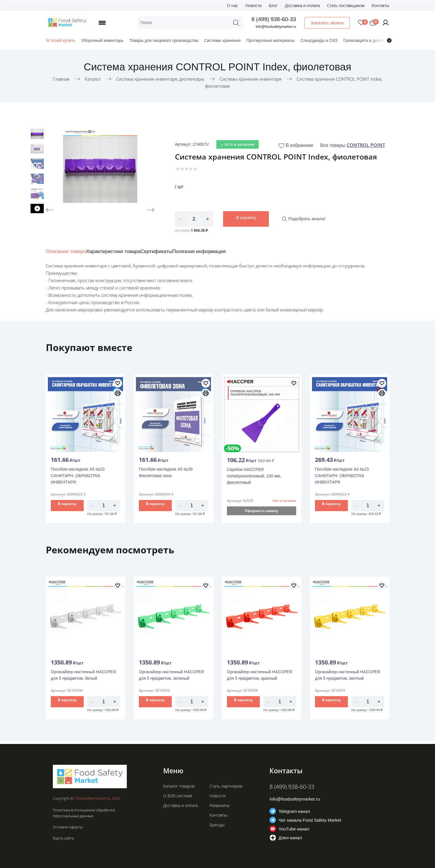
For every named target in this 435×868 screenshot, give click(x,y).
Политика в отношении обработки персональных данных (84, 813)
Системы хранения (222, 40)
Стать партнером (226, 786)
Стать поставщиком (346, 5)
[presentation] (389, 40)
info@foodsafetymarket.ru (277, 27)
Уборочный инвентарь (102, 40)
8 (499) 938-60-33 (274, 19)
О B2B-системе (178, 796)
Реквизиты (220, 805)
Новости (253, 5)
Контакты (380, 5)
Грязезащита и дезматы (366, 40)
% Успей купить (61, 40)
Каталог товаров (179, 786)
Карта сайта (63, 838)
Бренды (217, 825)
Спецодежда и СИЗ (319, 40)
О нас (232, 5)
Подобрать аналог (304, 219)
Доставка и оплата (302, 5)
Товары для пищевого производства (164, 40)
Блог (273, 5)
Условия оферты (68, 827)
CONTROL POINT (366, 145)
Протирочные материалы (270, 40)
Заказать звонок (328, 23)
